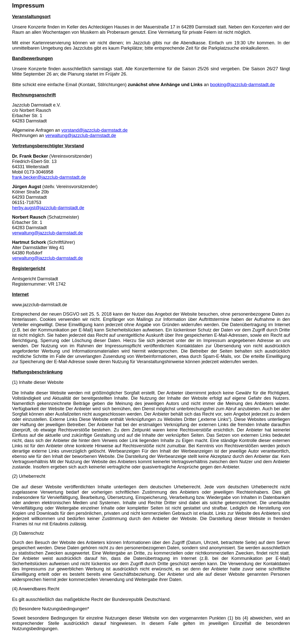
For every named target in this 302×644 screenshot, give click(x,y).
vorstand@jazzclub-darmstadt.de (94, 130)
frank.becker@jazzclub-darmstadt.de (49, 177)
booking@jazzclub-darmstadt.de (243, 85)
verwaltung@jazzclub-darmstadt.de (81, 135)
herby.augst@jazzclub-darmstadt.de (48, 208)
